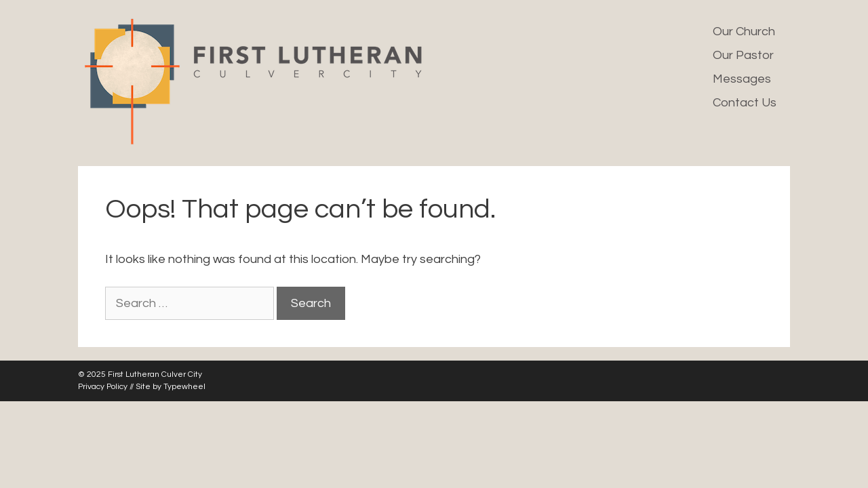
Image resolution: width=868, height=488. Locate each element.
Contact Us (745, 103)
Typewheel (184, 387)
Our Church (744, 32)
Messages (742, 79)
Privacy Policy (103, 387)
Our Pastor (743, 55)
